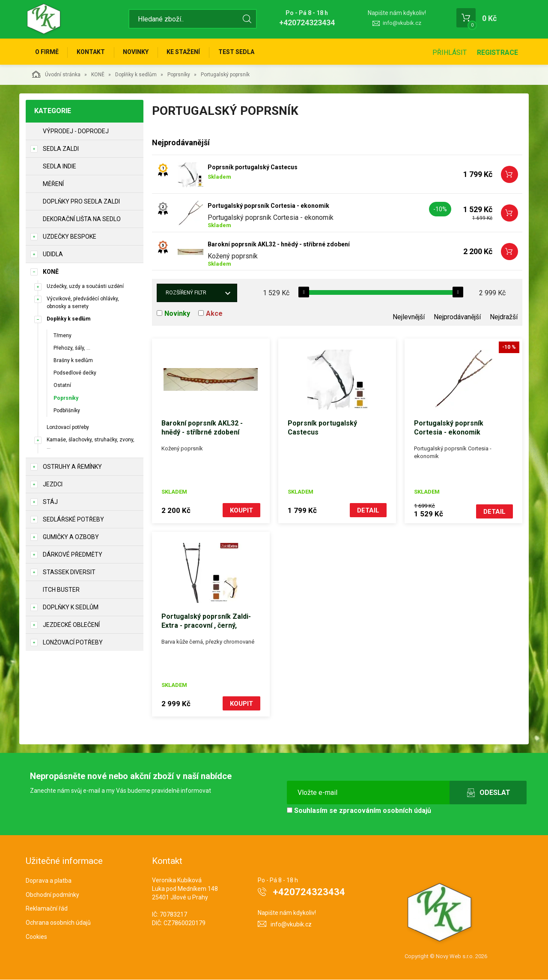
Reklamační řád (47, 909)
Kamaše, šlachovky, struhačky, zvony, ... (91, 445)
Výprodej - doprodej (76, 132)
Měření (53, 185)
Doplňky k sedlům (136, 76)
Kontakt (92, 52)
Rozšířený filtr (186, 294)
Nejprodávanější (457, 318)
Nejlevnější (409, 318)
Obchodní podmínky (52, 895)
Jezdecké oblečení (71, 626)
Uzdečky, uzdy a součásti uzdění (85, 288)
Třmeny (63, 337)
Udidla (53, 255)
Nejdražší (504, 318)
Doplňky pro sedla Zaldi (81, 203)
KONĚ (98, 76)
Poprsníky (179, 76)
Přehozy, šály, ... (72, 349)
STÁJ (50, 503)
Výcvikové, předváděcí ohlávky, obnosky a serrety (83, 304)
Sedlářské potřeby (73, 521)
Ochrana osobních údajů (58, 923)
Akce (214, 315)
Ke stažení (188, 52)
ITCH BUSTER (61, 591)
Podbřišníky (67, 411)
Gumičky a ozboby (71, 538)
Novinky (139, 52)
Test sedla (241, 52)
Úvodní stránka (56, 75)
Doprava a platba (49, 881)
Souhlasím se (359, 811)
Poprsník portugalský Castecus (253, 168)
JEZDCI (53, 486)
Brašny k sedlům (73, 362)
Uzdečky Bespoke (70, 238)
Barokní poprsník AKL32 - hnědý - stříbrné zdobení (279, 246)
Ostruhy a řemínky (72, 468)
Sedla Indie (60, 168)
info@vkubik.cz (402, 23)
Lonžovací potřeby (68, 429)
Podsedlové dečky (75, 374)
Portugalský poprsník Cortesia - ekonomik (268, 207)
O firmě (47, 52)
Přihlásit (450, 52)
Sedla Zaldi (61, 150)
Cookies (36, 937)
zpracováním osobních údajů (385, 811)
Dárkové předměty (73, 556)
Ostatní (62, 387)
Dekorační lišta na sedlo (82, 220)
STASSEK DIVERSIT (69, 573)
